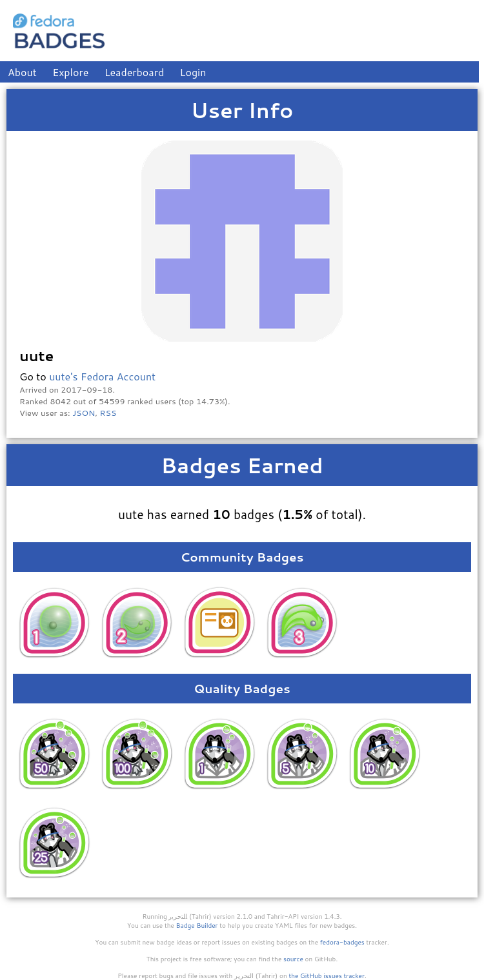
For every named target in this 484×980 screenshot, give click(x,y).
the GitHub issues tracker (327, 975)
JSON (84, 413)
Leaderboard (135, 72)
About (22, 72)
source (293, 959)
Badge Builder (197, 925)
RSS (108, 413)
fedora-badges (342, 942)
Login (193, 72)
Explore (70, 72)
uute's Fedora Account (102, 376)
